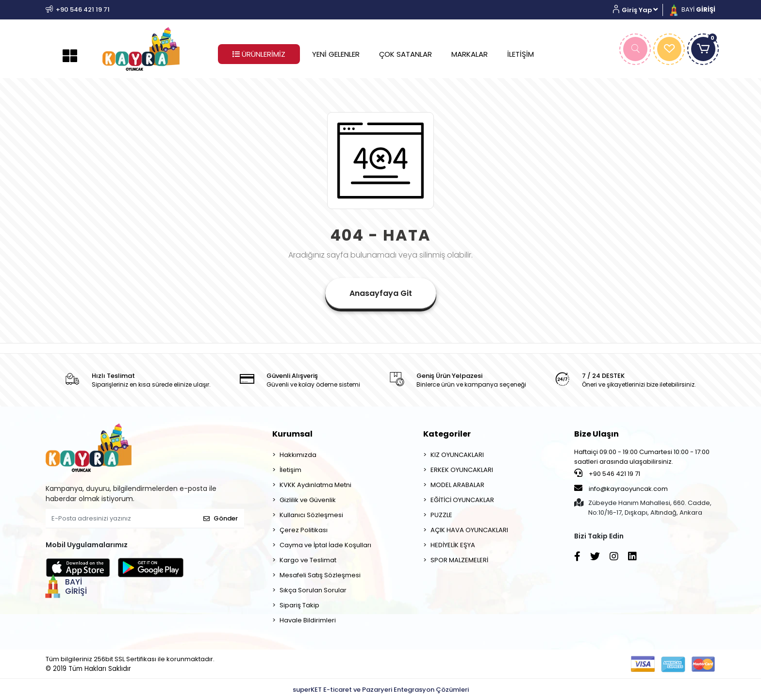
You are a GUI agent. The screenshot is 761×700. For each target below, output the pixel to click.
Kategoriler (447, 434)
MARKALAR (470, 54)
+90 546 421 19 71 (607, 473)
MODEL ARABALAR (457, 485)
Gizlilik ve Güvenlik (308, 500)
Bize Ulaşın (596, 434)
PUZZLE (441, 515)
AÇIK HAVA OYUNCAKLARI (469, 530)
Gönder (221, 518)
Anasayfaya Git (381, 293)
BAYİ (692, 9)
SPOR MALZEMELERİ (459, 560)
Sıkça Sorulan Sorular (313, 590)
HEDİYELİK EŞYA (453, 545)
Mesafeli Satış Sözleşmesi (320, 575)
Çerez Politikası (304, 530)
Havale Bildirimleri (308, 620)
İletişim (290, 470)
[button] (639, 10)
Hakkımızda (298, 455)
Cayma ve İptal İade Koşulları (325, 545)
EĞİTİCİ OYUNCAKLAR (462, 500)
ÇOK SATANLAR (405, 54)
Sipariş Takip (299, 605)
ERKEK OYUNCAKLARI (462, 470)
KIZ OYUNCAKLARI (457, 455)
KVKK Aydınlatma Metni (315, 485)
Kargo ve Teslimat (308, 560)
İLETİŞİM (521, 54)
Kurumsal (292, 434)
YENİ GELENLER (336, 54)
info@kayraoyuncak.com (621, 488)
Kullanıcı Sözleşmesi (311, 515)
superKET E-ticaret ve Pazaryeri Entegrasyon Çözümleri (381, 690)
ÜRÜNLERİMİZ (259, 54)
